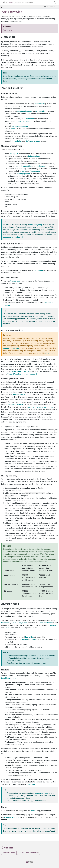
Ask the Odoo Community (28, 853)
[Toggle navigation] (1, 7)
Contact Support (9, 853)
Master (52, 7)
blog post (49, 353)
